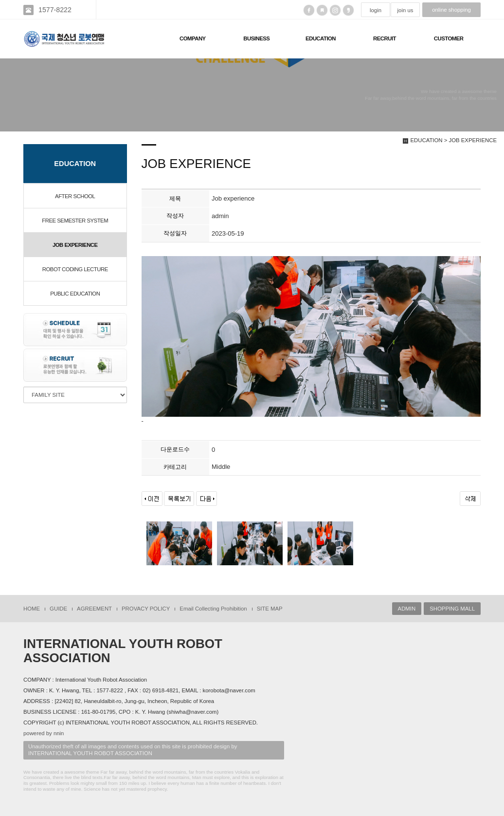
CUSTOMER (449, 38)
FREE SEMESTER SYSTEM (75, 221)
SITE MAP (270, 609)
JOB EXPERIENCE (75, 245)
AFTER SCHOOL (75, 196)
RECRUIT (385, 38)
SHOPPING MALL (452, 609)
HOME (32, 609)
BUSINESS (256, 38)
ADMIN (407, 609)
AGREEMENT (94, 609)
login (376, 10)
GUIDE (58, 609)
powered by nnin (44, 733)
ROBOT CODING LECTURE (75, 269)
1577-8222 (55, 10)
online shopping (451, 10)
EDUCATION (321, 38)
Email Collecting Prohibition (213, 609)
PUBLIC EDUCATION (75, 294)
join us (405, 10)
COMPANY (193, 38)
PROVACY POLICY (146, 609)
